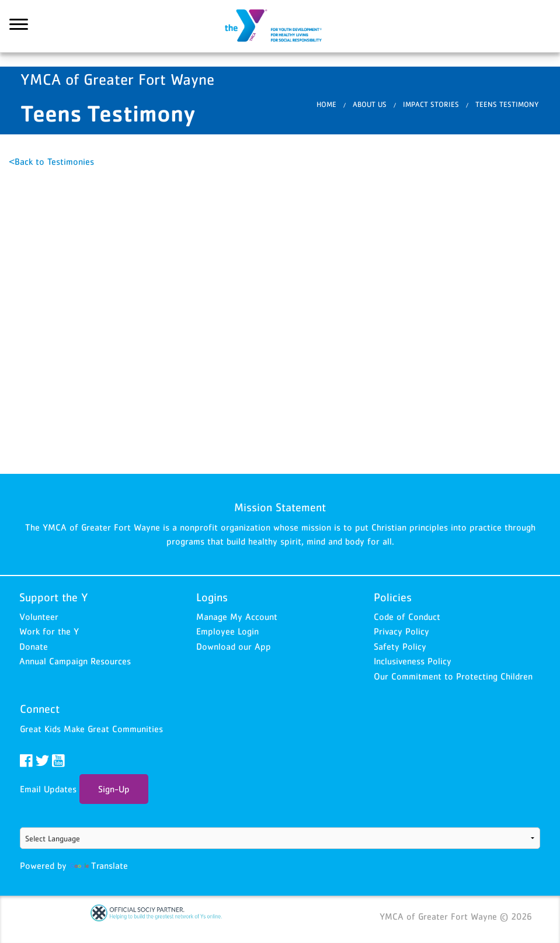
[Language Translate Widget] (280, 838)
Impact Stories (431, 104)
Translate (99, 865)
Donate (34, 646)
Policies (393, 597)
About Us (370, 104)
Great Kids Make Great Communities (91, 729)
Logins (212, 597)
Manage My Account (237, 616)
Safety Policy (400, 646)
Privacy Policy (401, 631)
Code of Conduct (407, 616)
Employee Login (227, 631)
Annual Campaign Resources (75, 661)
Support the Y (54, 597)
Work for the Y (49, 631)
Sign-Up (114, 789)
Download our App (234, 646)
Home (326, 104)
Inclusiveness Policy (413, 661)
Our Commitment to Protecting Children (453, 676)
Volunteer (39, 616)
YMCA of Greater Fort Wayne (280, 26)
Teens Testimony (507, 104)
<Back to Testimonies (51, 161)
